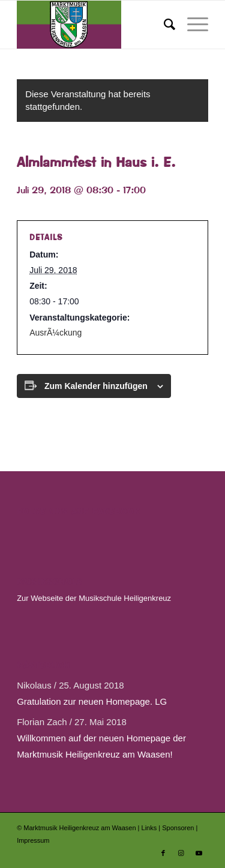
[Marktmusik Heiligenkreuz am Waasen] (93, 25)
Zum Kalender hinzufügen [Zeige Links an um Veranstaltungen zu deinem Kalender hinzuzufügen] (96, 386)
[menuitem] (163, 25)
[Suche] (163, 25)
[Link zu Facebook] (163, 853)
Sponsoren (179, 828)
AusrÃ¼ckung (55, 333)
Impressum (33, 840)
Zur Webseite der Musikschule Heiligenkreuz (94, 598)
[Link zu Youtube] (199, 853)
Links (150, 828)
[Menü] (192, 25)
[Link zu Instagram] (181, 853)
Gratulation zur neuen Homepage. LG (92, 701)
